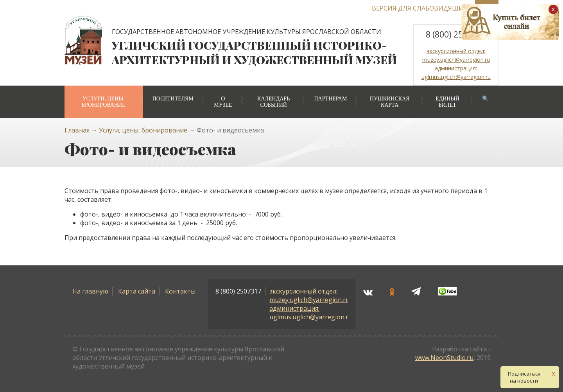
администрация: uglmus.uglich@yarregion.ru (311, 313)
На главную (90, 291)
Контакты (180, 291)
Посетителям (173, 99)
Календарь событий (273, 102)
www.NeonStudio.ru (444, 358)
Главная (77, 130)
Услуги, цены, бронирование (104, 102)
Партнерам (330, 99)
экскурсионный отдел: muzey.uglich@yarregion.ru (309, 295)
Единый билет (447, 102)
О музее (223, 102)
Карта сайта (137, 291)
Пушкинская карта (390, 102)
